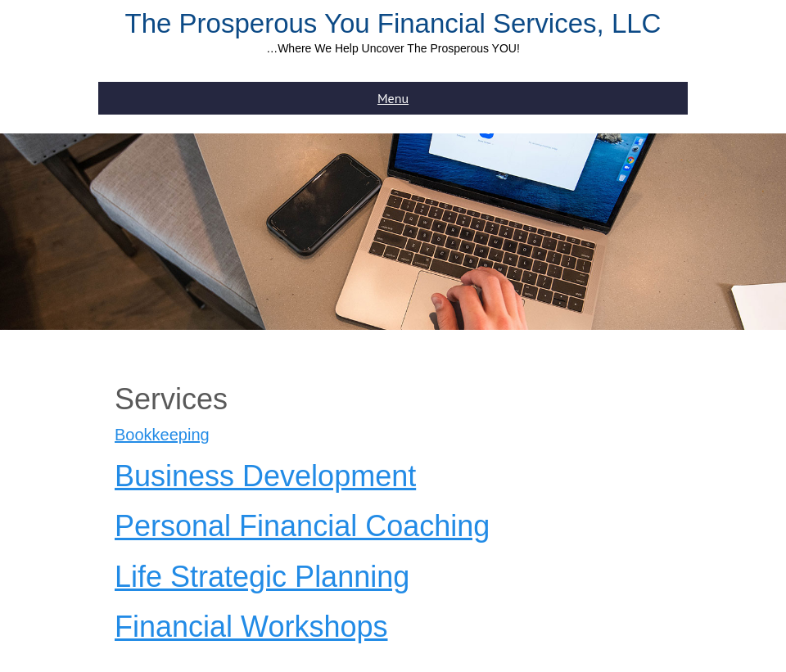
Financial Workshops (251, 627)
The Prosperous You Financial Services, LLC (393, 23)
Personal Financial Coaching (302, 526)
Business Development (265, 476)
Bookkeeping (162, 435)
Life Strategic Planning (262, 577)
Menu (393, 98)
